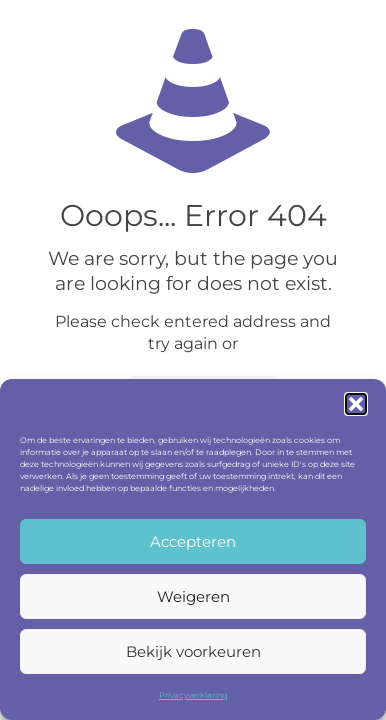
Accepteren (193, 541)
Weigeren (193, 596)
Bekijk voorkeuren (193, 651)
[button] (356, 404)
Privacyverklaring (193, 695)
